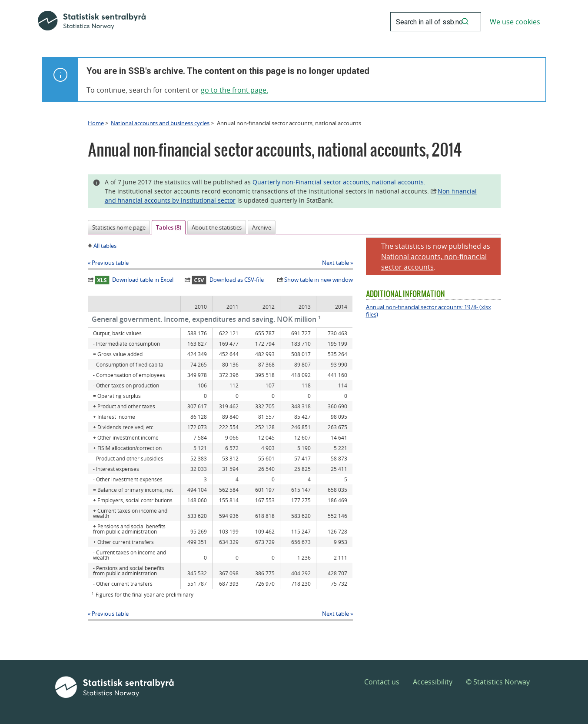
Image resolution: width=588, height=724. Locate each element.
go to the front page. (234, 90)
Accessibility (433, 682)
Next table (336, 263)
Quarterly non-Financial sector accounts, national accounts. (339, 182)
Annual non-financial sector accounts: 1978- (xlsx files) (429, 311)
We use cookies (515, 22)
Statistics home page (119, 227)
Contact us (382, 682)
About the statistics (217, 227)
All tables (105, 246)
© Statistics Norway (498, 682)
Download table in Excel (134, 280)
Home (96, 123)
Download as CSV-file (228, 280)
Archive (262, 227)
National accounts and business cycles (160, 123)
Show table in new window (319, 280)
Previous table (110, 263)
